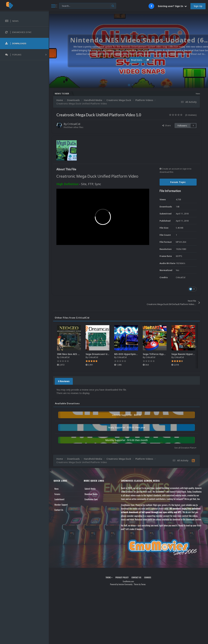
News (57, 489)
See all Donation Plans (185, 448)
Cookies (148, 577)
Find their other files (74, 127)
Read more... (128, 60)
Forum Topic (178, 182)
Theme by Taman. (140, 584)
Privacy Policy (122, 577)
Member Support (61, 505)
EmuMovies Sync (91, 499)
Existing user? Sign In (172, 6)
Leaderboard (59, 499)
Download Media (91, 494)
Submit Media (90, 489)
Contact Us (59, 510)
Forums (57, 494)
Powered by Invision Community (121, 584)
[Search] (88, 6)
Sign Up (198, 6)
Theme (109, 577)
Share (166, 125)
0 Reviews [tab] (64, 381)
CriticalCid (74, 124)
